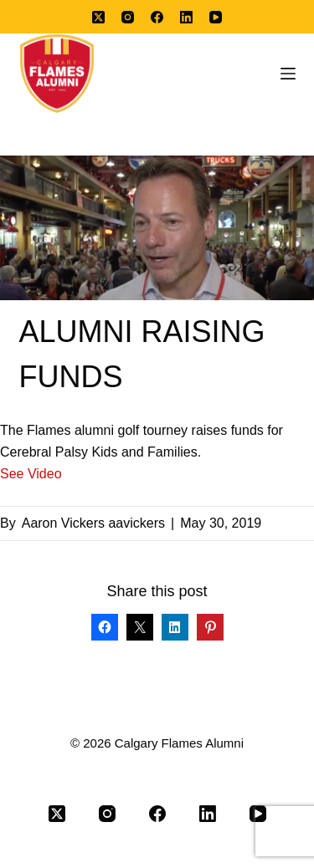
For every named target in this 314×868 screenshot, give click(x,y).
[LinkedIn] (186, 17)
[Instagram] (128, 17)
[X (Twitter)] (98, 17)
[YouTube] (216, 17)
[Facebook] (157, 17)
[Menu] (288, 74)
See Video (31, 474)
